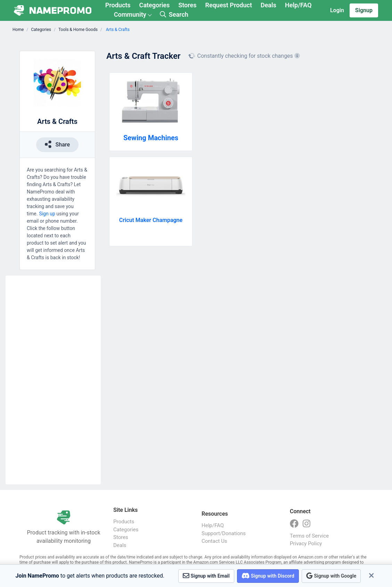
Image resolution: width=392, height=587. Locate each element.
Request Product (229, 5)
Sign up (47, 214)
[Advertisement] (53, 380)
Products (118, 5)
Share (57, 144)
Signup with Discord (268, 576)
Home (18, 30)
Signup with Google (331, 576)
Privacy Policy (306, 544)
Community (130, 14)
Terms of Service (309, 536)
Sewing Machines (151, 138)
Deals (268, 5)
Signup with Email (206, 576)
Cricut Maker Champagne (151, 220)
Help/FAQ (298, 5)
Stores (187, 5)
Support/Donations (224, 533)
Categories (155, 5)
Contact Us (214, 541)
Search (174, 14)
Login (337, 10)
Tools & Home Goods (78, 30)
